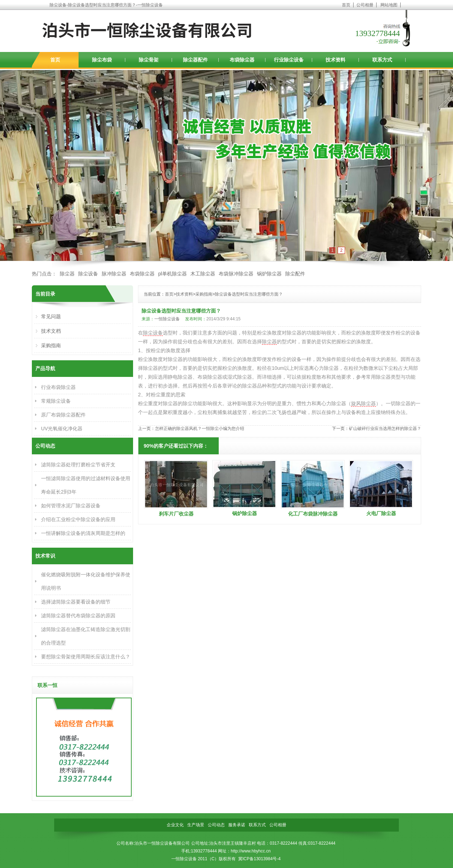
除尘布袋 (102, 60)
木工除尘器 (203, 274)
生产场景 (196, 825)
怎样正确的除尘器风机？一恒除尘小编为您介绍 (200, 429)
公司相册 (365, 5)
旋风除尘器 (363, 403)
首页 (346, 5)
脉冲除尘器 (114, 274)
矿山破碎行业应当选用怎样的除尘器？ (385, 429)
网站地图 (389, 5)
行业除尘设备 (289, 60)
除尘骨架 (149, 60)
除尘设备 (88, 274)
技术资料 (336, 60)
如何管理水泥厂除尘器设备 (71, 506)
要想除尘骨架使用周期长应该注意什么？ (86, 657)
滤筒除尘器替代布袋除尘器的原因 (78, 616)
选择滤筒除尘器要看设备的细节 (76, 602)
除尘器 (67, 274)
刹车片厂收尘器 (176, 514)
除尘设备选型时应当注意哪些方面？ (249, 294)
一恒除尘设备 (167, 319)
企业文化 (175, 825)
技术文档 (51, 331)
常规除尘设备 (56, 401)
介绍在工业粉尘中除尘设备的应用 (78, 519)
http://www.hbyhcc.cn (251, 851)
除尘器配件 (195, 60)
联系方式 (382, 60)
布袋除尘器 (242, 60)
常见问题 (51, 316)
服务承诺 (237, 825)
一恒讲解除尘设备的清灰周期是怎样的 (83, 533)
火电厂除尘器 (381, 513)
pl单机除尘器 (173, 274)
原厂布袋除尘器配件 (63, 415)
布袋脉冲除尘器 (236, 274)
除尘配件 (295, 274)
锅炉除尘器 (269, 274)
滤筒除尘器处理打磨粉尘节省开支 (78, 465)
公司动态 (216, 825)
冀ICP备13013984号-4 (259, 859)
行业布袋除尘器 (58, 387)
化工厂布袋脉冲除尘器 (313, 514)
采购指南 (204, 294)
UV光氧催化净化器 (62, 429)
